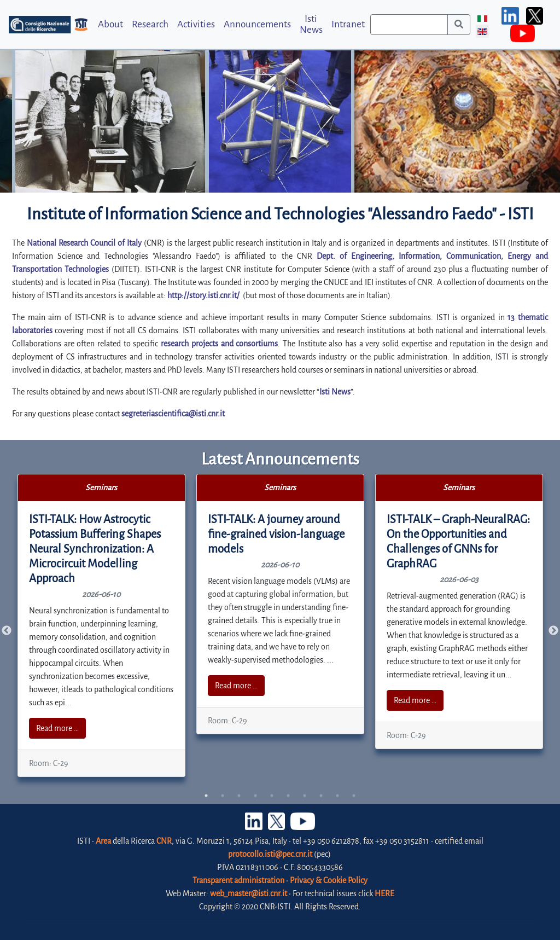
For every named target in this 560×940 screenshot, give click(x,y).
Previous (7, 631)
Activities (196, 24)
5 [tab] (272, 796)
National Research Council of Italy (84, 243)
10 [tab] (354, 796)
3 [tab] (239, 796)
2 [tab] (223, 796)
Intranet (348, 24)
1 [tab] (206, 796)
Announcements (257, 24)
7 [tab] (305, 796)
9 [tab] (337, 796)
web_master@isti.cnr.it (249, 893)
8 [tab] (321, 796)
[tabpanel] (102, 625)
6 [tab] (288, 796)
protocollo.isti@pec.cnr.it (270, 854)
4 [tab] (255, 796)
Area (103, 841)
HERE (384, 893)
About (110, 24)
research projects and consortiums (219, 344)
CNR (164, 841)
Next (553, 631)
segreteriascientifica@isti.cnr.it (173, 414)
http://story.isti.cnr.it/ (203, 295)
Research (150, 24)
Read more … (57, 728)
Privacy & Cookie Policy (329, 880)
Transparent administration (238, 880)
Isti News (311, 24)
